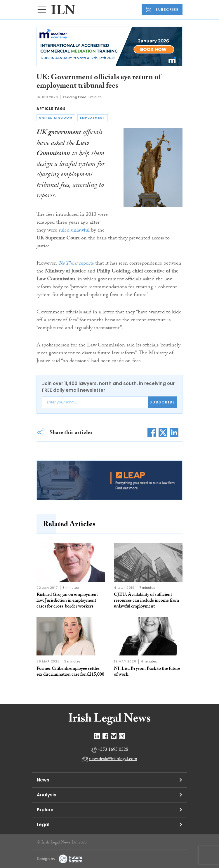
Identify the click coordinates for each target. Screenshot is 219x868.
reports (76, 264)
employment (93, 118)
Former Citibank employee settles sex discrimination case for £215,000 (70, 672)
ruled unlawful (74, 231)
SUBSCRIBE (162, 10)
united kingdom (56, 118)
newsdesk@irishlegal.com (113, 759)
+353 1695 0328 (113, 750)
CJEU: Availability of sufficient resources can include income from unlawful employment (146, 601)
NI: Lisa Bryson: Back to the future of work (147, 672)
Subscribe (162, 402)
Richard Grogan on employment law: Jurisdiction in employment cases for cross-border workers (67, 601)
